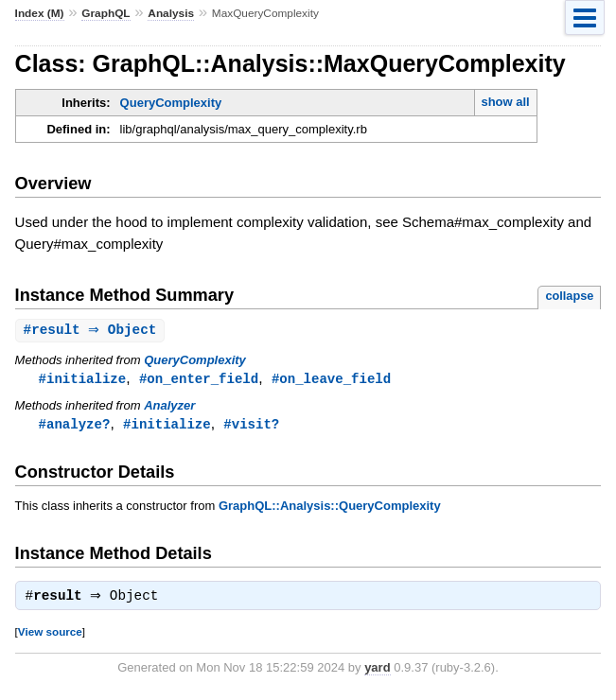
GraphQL (106, 13)
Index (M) (40, 13)
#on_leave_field (331, 380)
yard (377, 672)
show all (505, 102)
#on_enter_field (199, 380)
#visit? (251, 426)
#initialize (83, 380)
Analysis (171, 13)
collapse (569, 296)
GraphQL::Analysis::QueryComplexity (330, 508)
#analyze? (75, 426)
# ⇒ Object (93, 331)
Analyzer (169, 407)
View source (50, 636)
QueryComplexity (171, 103)
